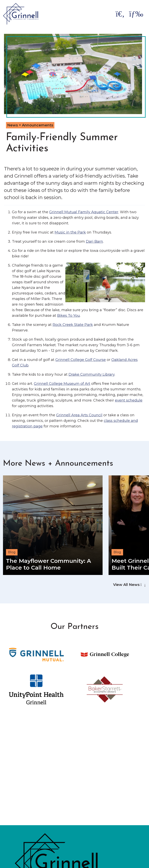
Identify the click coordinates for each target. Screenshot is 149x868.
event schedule (129, 400)
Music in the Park (70, 232)
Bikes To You (69, 316)
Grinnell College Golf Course (81, 360)
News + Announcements (30, 125)
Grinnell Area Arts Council (79, 415)
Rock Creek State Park (73, 325)
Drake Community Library (92, 374)
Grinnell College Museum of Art (62, 384)
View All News (129, 585)
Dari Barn (94, 241)
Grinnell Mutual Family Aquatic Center (84, 212)
